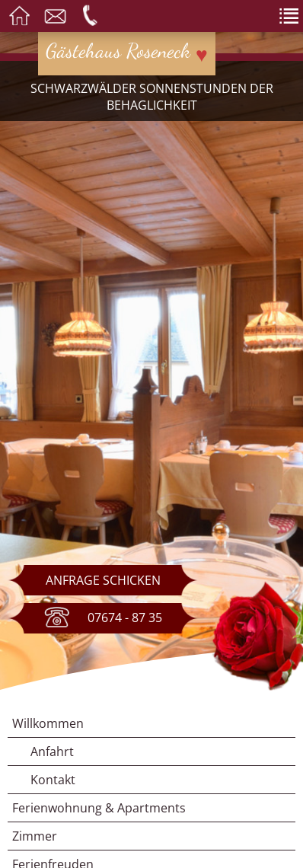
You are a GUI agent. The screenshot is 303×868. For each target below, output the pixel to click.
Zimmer (35, 836)
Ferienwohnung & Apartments (99, 808)
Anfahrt (52, 752)
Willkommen (48, 723)
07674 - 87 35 (103, 619)
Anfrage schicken (103, 580)
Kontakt (53, 780)
